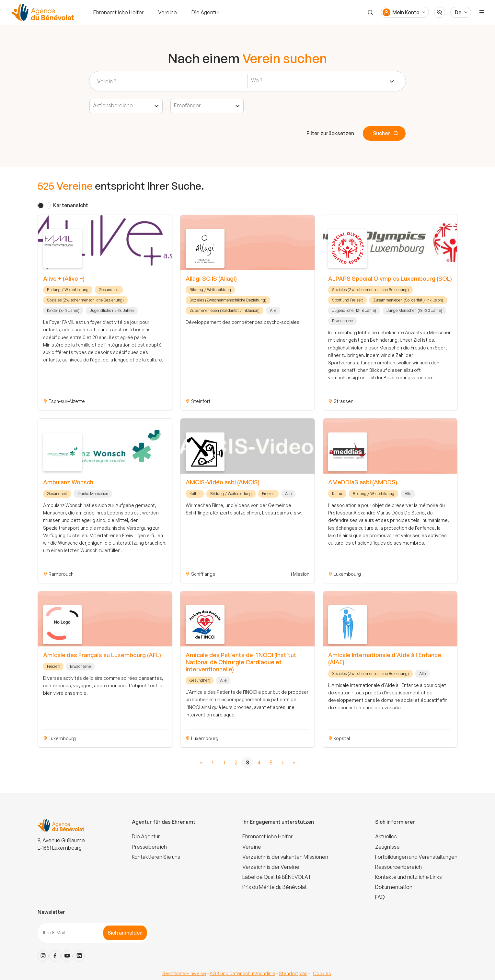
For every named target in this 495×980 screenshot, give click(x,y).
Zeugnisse (387, 847)
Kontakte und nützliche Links (409, 877)
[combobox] (323, 81)
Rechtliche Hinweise (184, 973)
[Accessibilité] (440, 12)
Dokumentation (394, 887)
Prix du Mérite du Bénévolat (275, 887)
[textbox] (259, 81)
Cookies (322, 973)
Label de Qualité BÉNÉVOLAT (277, 877)
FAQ (380, 897)
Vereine (167, 12)
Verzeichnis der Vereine (271, 867)
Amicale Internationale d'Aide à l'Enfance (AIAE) (385, 658)
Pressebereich (149, 847)
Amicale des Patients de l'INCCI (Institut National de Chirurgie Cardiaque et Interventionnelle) (241, 662)
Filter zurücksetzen (330, 133)
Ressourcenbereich (398, 867)
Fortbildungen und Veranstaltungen (416, 857)
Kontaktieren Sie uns (156, 857)
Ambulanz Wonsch (68, 482)
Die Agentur (205, 12)
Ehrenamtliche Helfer (118, 12)
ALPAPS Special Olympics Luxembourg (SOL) (390, 278)
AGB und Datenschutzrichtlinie (242, 973)
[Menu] (482, 12)
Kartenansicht (71, 205)
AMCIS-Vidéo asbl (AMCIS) (223, 482)
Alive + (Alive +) (64, 278)
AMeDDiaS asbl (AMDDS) (363, 482)
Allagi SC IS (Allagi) (211, 278)
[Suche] (370, 12)
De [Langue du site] (458, 12)
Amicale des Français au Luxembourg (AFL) (102, 655)
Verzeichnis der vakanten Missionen (285, 857)
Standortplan (293, 973)
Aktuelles (386, 836)
